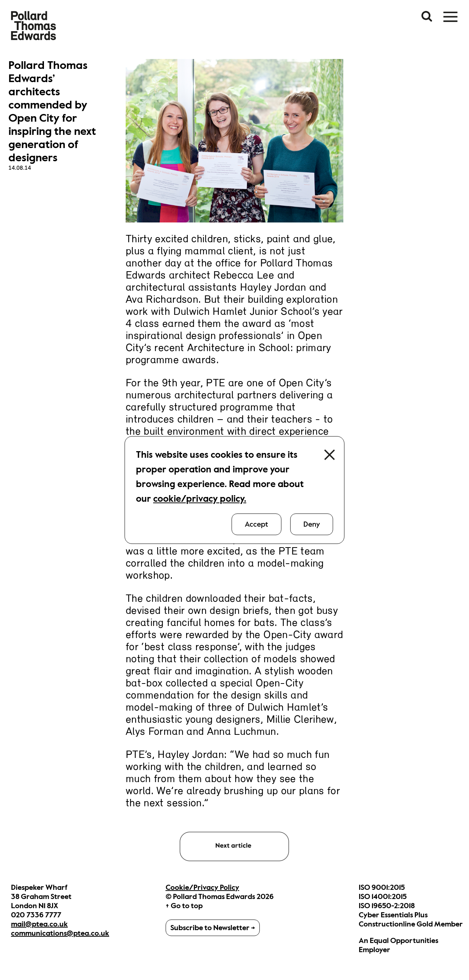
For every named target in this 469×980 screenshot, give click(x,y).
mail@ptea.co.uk (39, 924)
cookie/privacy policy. (200, 499)
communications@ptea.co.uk (60, 933)
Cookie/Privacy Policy (202, 887)
